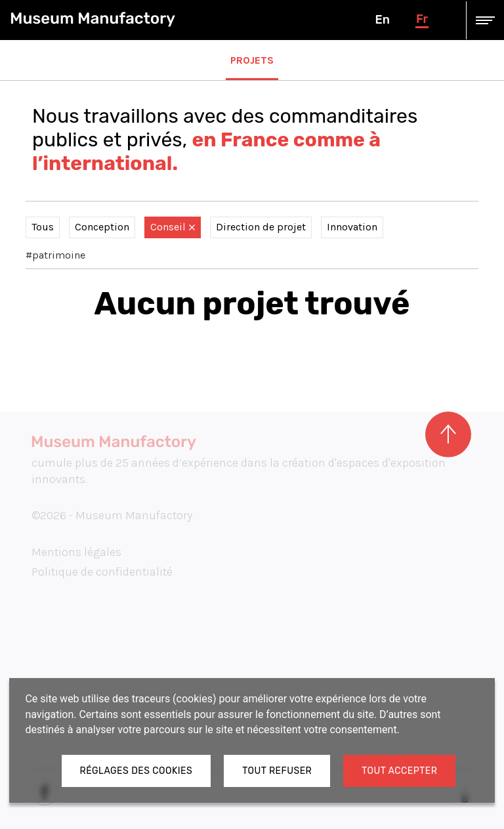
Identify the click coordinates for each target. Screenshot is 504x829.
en (382, 20)
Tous (43, 227)
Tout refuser (277, 771)
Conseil (173, 227)
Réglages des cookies (136, 771)
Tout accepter (399, 771)
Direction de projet (261, 227)
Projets (252, 60)
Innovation (352, 227)
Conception (102, 227)
